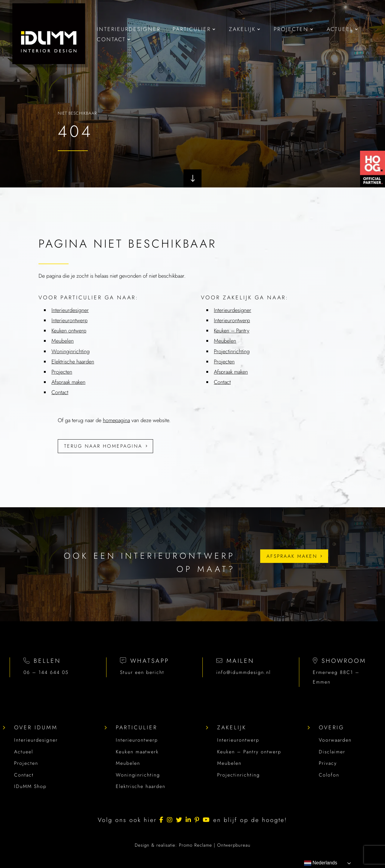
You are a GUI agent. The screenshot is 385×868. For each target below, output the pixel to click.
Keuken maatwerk (137, 752)
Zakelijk (232, 727)
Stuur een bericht (142, 672)
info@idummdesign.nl (243, 672)
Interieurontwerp (137, 740)
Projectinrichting (239, 775)
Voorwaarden (335, 740)
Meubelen (128, 763)
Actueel (24, 752)
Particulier (137, 727)
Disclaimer (332, 752)
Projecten (26, 763)
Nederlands (321, 863)
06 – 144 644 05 (46, 672)
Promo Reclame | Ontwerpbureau (215, 845)
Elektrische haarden (141, 786)
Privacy (328, 763)
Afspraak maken (292, 556)
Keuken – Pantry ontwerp (249, 752)
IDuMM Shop (30, 786)
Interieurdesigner (36, 740)
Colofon (329, 775)
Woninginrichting (138, 775)
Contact (24, 775)
